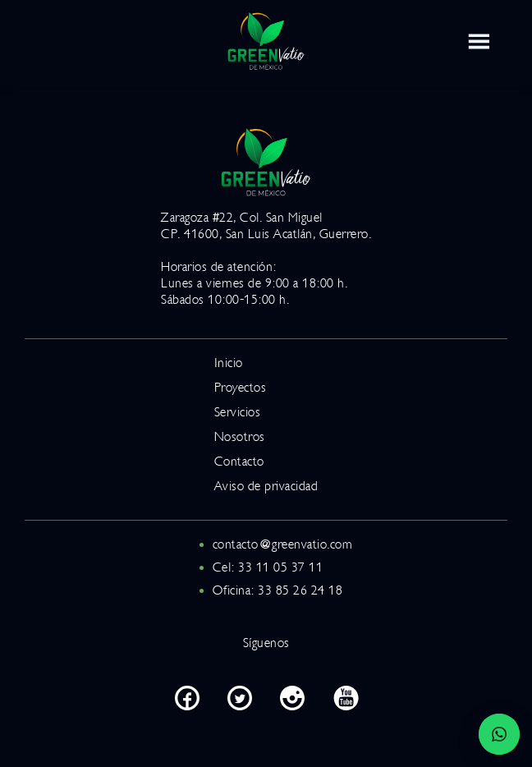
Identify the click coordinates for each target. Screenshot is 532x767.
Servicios (238, 413)
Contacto (239, 462)
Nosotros (240, 437)
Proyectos (241, 388)
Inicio (229, 363)
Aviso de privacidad (266, 487)
